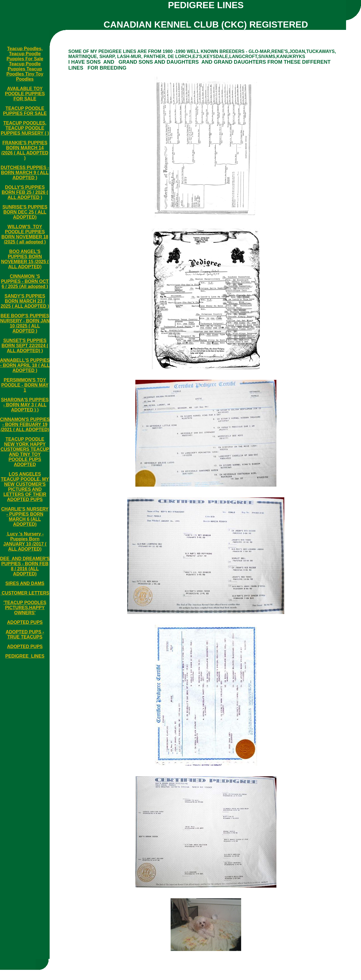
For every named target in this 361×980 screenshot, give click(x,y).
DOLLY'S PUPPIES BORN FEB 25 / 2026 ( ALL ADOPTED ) (25, 192)
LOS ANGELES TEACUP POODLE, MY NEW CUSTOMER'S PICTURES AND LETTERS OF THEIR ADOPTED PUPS (25, 487)
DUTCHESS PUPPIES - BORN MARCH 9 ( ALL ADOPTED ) (25, 173)
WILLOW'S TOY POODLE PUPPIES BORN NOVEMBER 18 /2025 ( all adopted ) (25, 234)
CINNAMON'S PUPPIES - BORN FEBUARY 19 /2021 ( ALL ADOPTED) (25, 424)
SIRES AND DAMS (25, 583)
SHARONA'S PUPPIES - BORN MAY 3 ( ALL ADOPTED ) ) (25, 405)
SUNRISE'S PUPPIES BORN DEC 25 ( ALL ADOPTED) (25, 212)
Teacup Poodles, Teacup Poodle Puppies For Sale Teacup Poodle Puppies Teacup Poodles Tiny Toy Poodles (25, 64)
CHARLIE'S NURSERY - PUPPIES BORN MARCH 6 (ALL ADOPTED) (25, 517)
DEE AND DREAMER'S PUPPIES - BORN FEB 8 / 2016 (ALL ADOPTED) (25, 566)
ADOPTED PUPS (25, 622)
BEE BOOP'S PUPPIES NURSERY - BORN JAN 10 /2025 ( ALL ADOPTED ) (25, 323)
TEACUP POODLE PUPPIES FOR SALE (25, 111)
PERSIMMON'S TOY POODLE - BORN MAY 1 (25, 385)
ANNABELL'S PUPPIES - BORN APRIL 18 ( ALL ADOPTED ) (25, 365)
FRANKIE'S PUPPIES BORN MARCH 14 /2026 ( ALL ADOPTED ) (25, 150)
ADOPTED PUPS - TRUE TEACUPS (25, 634)
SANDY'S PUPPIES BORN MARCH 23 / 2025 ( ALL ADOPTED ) (25, 301)
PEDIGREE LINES (25, 656)
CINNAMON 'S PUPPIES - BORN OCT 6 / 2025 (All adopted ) (25, 281)
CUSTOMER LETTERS (25, 593)
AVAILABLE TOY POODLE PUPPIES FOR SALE (25, 94)
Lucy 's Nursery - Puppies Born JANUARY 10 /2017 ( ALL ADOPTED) (25, 541)
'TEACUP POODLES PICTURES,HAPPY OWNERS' (25, 608)
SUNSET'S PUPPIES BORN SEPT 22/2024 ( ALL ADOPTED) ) (25, 346)
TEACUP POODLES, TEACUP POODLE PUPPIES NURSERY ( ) (25, 128)
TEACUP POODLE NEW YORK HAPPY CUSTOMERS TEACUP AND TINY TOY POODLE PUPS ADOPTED (25, 452)
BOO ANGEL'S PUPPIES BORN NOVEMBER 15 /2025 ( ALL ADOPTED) (25, 259)
